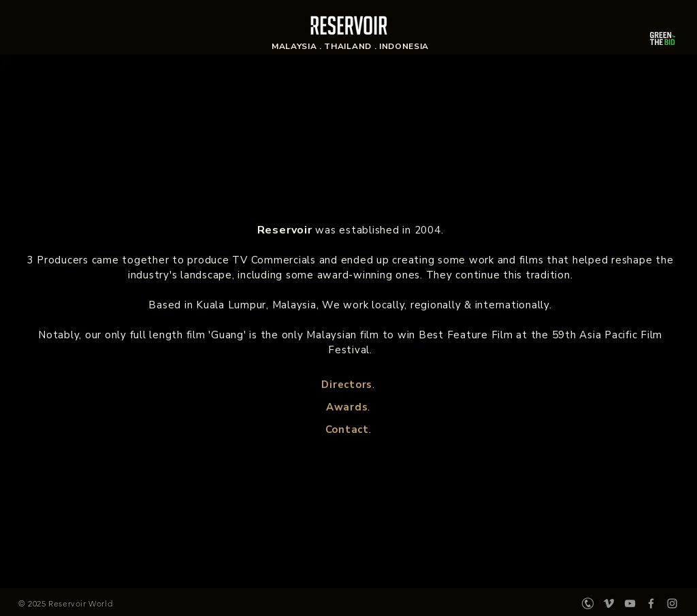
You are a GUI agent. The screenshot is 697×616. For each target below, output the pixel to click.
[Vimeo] (609, 603)
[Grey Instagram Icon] (672, 603)
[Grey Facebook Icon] (651, 603)
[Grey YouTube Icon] (630, 603)
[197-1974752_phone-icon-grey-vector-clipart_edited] (588, 603)
